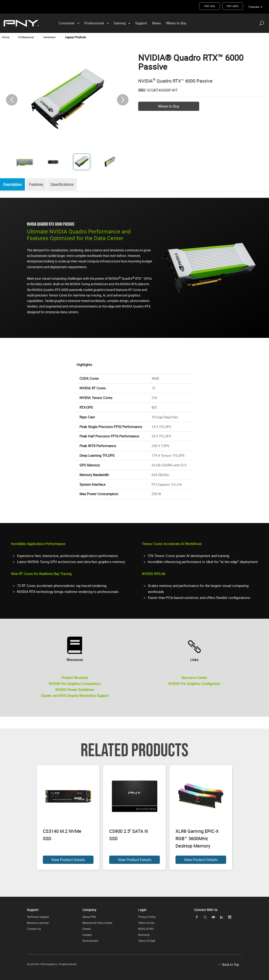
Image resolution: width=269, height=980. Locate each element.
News (157, 23)
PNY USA (210, 6)
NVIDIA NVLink (154, 574)
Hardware (49, 37)
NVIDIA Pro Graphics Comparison (75, 684)
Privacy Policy (147, 917)
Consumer (67, 23)
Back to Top (231, 964)
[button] (123, 100)
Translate (254, 7)
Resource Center (194, 678)
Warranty (144, 935)
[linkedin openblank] (222, 917)
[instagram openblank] (230, 917)
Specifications (66, 185)
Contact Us (34, 929)
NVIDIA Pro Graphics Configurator (194, 684)
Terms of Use (146, 923)
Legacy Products (75, 37)
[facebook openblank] (197, 917)
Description (14, 185)
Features (38, 185)
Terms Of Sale (147, 941)
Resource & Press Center (97, 923)
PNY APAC (233, 6)
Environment (90, 941)
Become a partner (38, 923)
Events (87, 929)
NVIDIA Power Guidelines (75, 690)
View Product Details (68, 860)
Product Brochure (75, 678)
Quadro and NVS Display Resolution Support (75, 695)
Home (6, 37)
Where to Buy (176, 23)
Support (141, 23)
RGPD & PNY (146, 929)
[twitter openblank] (205, 917)
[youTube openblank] (213, 917)
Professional (94, 23)
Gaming (120, 23)
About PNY (89, 917)
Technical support (38, 917)
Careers (87, 935)
